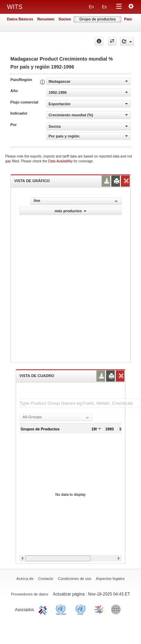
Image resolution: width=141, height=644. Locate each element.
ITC (44, 609)
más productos (70, 211)
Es (104, 7)
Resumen (46, 19)
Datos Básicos (20, 19)
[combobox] (56, 418)
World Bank (117, 609)
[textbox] (80, 403)
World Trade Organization (99, 609)
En (91, 7)
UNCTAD (62, 609)
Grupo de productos (97, 19)
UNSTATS (81, 609)
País (128, 19)
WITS (15, 7)
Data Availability (61, 161)
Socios (65, 19)
